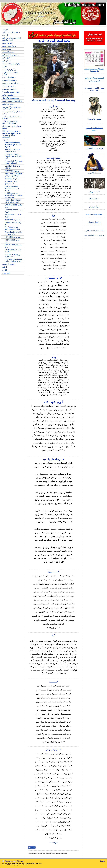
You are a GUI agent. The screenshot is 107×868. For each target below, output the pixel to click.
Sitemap (20, 861)
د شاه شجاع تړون (94, 173)
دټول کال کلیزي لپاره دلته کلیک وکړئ (94, 70)
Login (102, 861)
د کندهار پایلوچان (94, 222)
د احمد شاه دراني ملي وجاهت (94, 129)
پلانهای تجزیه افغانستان (95, 148)
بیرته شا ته (54, 843)
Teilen (32, 848)
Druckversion (9, 861)
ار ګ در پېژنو (94, 206)
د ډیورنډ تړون (94, 198)
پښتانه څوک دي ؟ (94, 119)
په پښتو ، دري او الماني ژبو (94, 235)
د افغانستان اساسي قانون (95, 230)
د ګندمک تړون (94, 192)
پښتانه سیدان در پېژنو (94, 214)
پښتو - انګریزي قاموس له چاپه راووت (94, 89)
